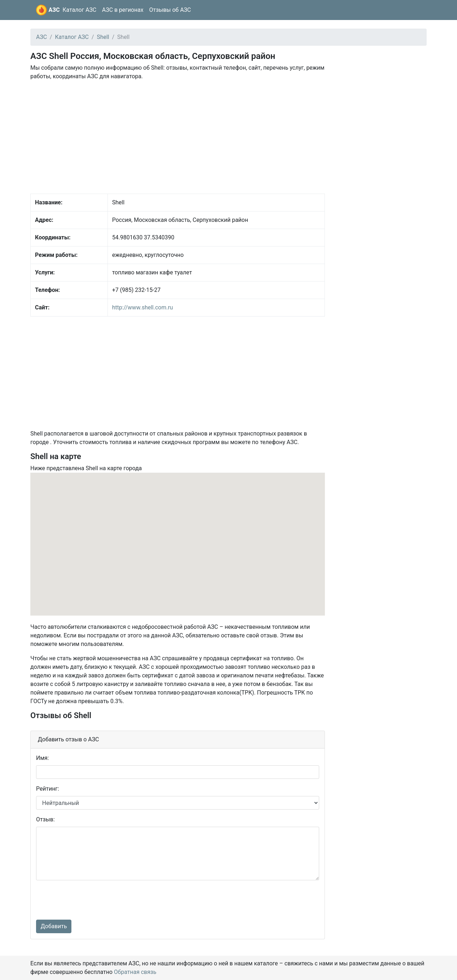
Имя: (42, 758)
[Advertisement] (178, 136)
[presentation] (90, 900)
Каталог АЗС (79, 10)
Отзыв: (45, 819)
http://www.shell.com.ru (142, 307)
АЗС (54, 10)
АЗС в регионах (123, 10)
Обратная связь (135, 972)
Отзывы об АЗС (170, 10)
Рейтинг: (47, 789)
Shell (103, 37)
